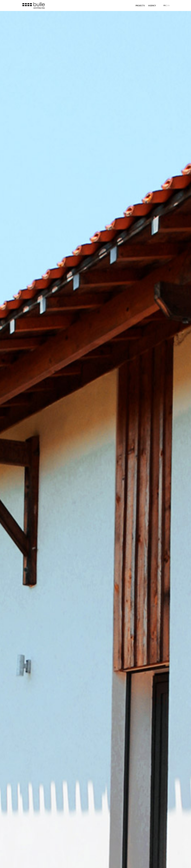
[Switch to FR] (165, 5)
